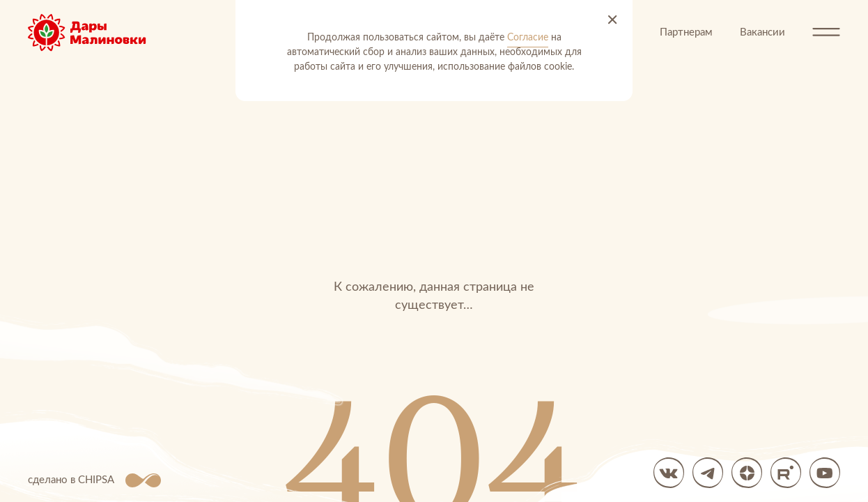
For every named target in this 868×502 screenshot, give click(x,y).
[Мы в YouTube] (825, 473)
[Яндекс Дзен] (747, 473)
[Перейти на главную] (98, 33)
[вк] (669, 473)
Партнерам (686, 32)
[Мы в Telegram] (708, 473)
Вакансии (762, 32)
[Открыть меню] (826, 33)
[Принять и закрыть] (612, 20)
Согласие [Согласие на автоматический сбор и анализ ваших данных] (528, 38)
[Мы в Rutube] (786, 473)
